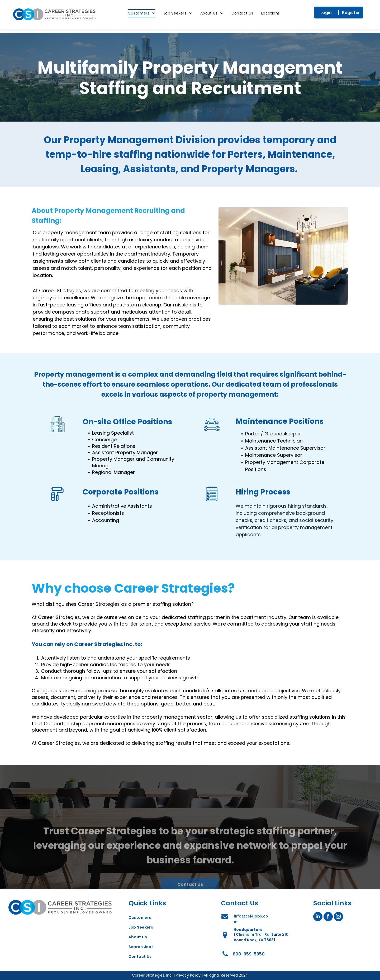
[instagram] (338, 917)
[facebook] (328, 917)
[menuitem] (145, 13)
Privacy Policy (188, 975)
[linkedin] (318, 917)
